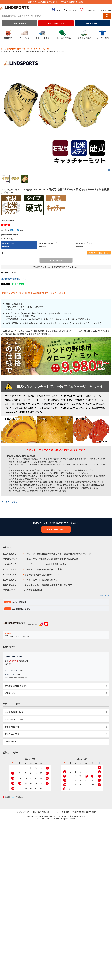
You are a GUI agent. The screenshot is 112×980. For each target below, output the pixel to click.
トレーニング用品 (63, 34)
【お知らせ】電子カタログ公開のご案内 (43, 569)
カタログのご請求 (12, 727)
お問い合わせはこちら (14, 719)
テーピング (25, 34)
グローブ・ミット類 (41, 49)
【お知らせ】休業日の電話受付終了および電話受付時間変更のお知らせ (57, 554)
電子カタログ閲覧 (12, 734)
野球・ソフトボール (25, 49)
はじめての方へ (91, 10)
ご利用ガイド (10, 693)
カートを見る (73, 10)
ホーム (3, 49)
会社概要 (65, 812)
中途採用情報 (10, 742)
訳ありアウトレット (56, 23)
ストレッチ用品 (43, 34)
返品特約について (9, 272)
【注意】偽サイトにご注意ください (41, 580)
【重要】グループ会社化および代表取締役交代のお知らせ (51, 559)
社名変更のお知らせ (34, 590)
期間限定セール (92, 23)
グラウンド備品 (84, 34)
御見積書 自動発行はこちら (16, 686)
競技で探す (11, 49)
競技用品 (8, 34)
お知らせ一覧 (104, 595)
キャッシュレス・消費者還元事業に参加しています (48, 585)
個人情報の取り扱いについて (46, 812)
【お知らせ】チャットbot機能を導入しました (46, 564)
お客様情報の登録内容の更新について (42, 574)
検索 (107, 16)
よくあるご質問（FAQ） (15, 712)
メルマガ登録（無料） (56, 529)
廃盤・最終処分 (20, 23)
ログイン (59, 10)
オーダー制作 (103, 34)
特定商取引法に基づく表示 (84, 812)
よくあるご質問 (105, 10)
